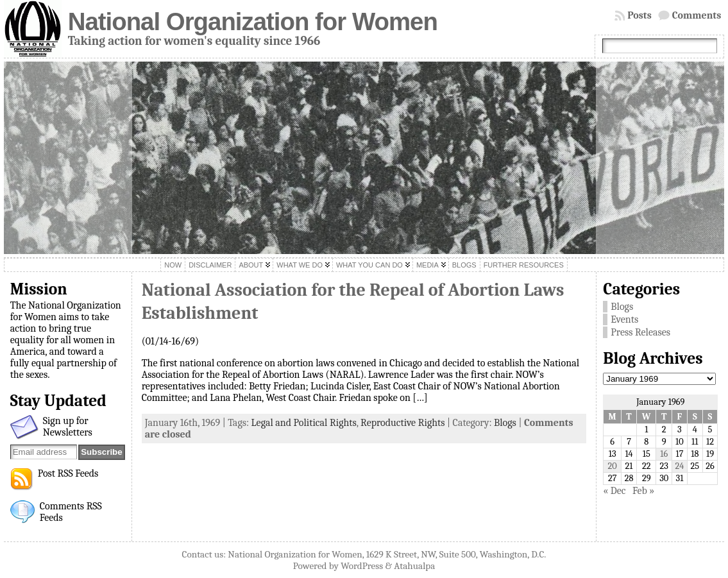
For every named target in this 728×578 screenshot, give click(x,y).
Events (624, 319)
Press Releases (640, 332)
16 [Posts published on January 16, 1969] (664, 454)
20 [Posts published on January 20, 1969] (613, 466)
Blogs (505, 423)
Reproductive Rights (402, 423)
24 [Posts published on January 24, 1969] (679, 466)
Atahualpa (414, 566)
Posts (639, 15)
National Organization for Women (253, 21)
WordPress (362, 566)
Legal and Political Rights (304, 423)
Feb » (643, 491)
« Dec (614, 491)
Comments (697, 15)
